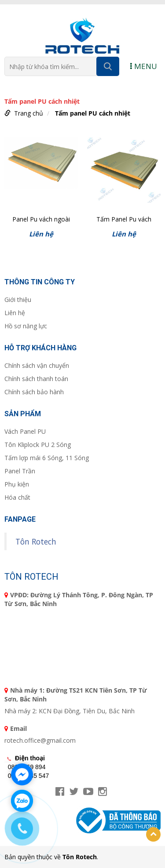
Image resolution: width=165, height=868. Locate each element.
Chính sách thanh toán (36, 379)
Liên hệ (15, 313)
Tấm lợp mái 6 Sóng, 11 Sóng (47, 458)
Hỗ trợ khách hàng (40, 348)
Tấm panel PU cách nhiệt (93, 113)
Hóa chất (17, 497)
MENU (144, 66)
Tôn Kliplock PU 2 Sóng (38, 445)
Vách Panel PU (25, 431)
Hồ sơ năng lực (26, 326)
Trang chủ (29, 113)
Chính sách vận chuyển (37, 365)
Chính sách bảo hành (34, 392)
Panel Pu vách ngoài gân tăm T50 (41, 220)
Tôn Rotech (36, 541)
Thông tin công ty (40, 282)
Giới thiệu (18, 300)
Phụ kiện (17, 484)
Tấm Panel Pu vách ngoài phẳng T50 (124, 220)
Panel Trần (20, 471)
